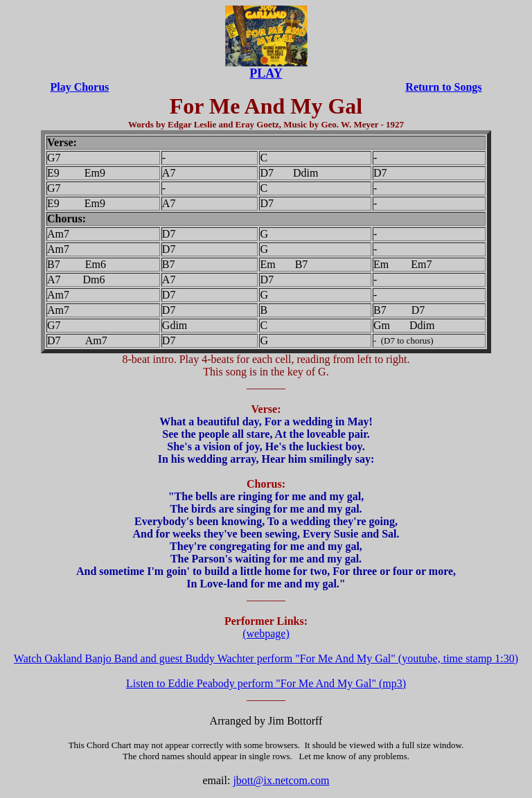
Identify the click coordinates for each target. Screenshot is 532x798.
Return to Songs (443, 87)
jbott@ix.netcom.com (281, 780)
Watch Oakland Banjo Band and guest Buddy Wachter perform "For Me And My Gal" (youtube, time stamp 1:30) (266, 658)
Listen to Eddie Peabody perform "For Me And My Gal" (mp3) (266, 683)
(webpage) (266, 633)
